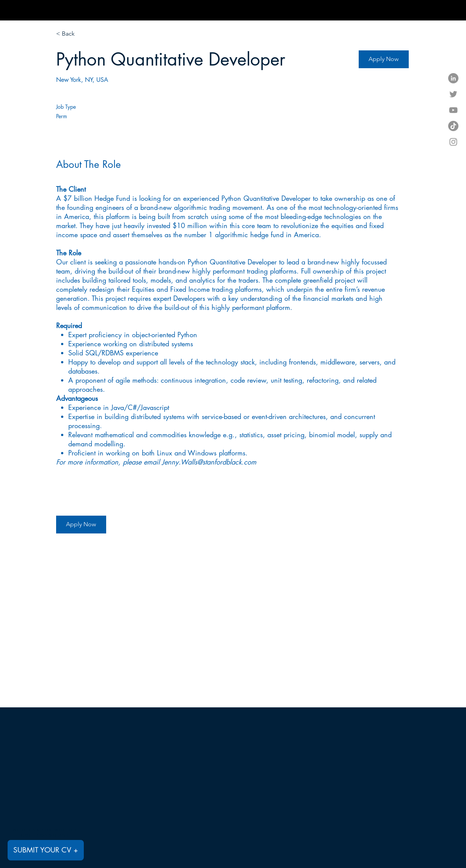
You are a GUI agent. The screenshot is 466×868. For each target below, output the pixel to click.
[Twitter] (453, 94)
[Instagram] (453, 142)
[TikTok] (453, 126)
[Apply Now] (384, 59)
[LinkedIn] (453, 78)
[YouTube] (453, 110)
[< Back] (83, 34)
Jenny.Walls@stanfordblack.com (209, 462)
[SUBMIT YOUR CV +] (46, 850)
